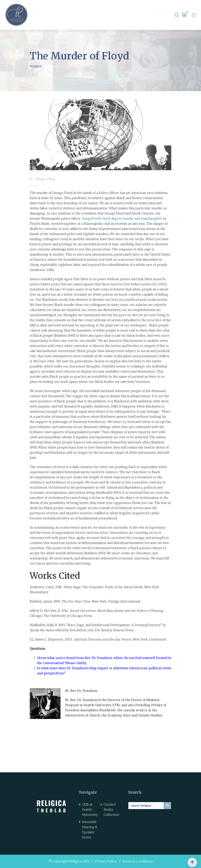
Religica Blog (45, 179)
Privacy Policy (106, 861)
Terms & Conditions (138, 861)
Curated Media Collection (111, 810)
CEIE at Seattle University (90, 810)
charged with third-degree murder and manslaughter (122, 219)
